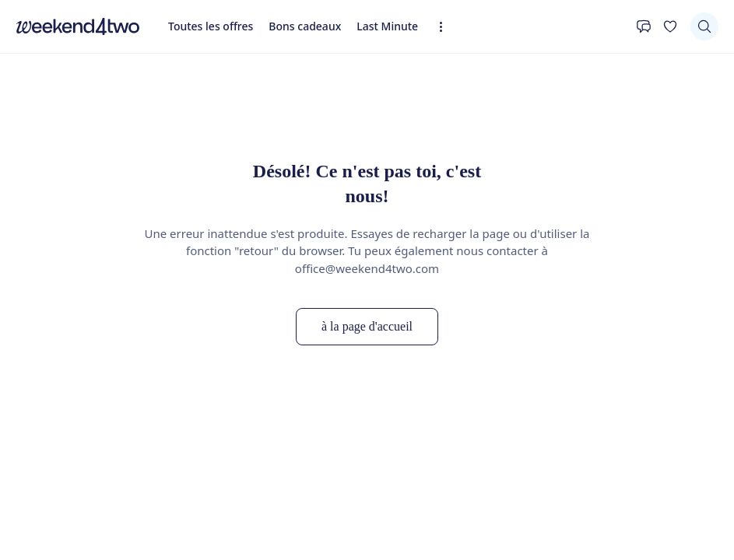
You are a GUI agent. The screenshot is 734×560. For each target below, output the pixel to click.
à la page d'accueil (367, 326)
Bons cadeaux (305, 26)
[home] (78, 26)
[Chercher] (704, 26)
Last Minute (387, 26)
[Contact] (644, 26)
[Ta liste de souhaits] (670, 26)
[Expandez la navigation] (446, 27)
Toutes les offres (211, 26)
